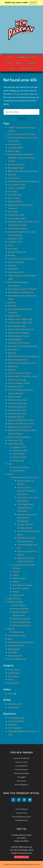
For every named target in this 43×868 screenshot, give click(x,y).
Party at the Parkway (22, 625)
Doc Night (12, 652)
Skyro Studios (35, 864)
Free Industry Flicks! (17, 218)
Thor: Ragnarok (15, 728)
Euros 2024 (13, 212)
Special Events (19, 578)
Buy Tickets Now (22, 857)
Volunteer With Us (16, 417)
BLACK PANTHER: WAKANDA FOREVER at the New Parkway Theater (21, 158)
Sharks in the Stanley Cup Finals (22, 363)
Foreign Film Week (16, 215)
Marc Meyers (14, 676)
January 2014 (14, 707)
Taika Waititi (13, 683)
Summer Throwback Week (19, 373)
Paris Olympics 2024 (17, 326)
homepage (16, 94)
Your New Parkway (21, 30)
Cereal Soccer (14, 178)
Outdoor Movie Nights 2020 (20, 319)
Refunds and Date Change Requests (24, 356)
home (10, 245)
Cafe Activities (14, 598)
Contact (16, 572)
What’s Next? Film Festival (20, 427)
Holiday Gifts (18, 461)
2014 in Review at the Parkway (22, 134)
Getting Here (18, 595)
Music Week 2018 (16, 272)
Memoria (12, 265)
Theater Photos (15, 397)
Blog (10, 639)
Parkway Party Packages (18, 333)
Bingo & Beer (14, 151)
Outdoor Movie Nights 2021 (20, 323)
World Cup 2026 (15, 440)
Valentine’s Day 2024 (17, 410)
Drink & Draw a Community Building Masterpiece (26, 491)
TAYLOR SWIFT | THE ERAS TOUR (22, 376)
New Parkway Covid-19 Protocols (22, 289)
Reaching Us (13, 349)
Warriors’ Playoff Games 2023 (21, 424)
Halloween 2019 (15, 238)
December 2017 (15, 704)
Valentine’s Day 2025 (17, 413)
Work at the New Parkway (19, 437)
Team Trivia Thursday (17, 380)
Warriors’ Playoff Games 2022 (21, 420)
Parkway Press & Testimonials (26, 477)
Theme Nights (19, 454)
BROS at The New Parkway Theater (23, 171)
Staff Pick (12, 370)
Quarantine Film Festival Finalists (23, 346)
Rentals (11, 629)
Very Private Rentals (17, 636)
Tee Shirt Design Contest (19, 383)
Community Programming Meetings (24, 181)
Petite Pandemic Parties (18, 336)
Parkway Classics (15, 656)
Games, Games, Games (18, 228)
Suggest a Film (19, 447)
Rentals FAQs (18, 632)
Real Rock (12, 353)
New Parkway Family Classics (21, 642)
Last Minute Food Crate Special (22, 259)
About (11, 474)
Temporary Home (15, 386)
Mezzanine (13, 269)
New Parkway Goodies (22, 585)
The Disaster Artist (16, 718)
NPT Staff (12, 306)
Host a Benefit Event (22, 622)
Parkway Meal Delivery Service (21, 329)
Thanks (16, 582)
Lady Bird (12, 725)
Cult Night (12, 191)
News (10, 680)
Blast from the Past (16, 165)
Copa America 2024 (17, 185)
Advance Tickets (20, 457)
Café (10, 464)
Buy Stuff (12, 175)
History (16, 575)
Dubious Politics (15, 201)
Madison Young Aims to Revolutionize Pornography (27, 518)
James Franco (14, 673)
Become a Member (21, 609)
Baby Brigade (14, 649)
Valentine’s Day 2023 (17, 407)
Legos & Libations (16, 262)
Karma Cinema (19, 605)
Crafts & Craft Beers (17, 188)
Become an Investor (21, 619)
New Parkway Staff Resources (21, 292)
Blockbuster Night (16, 168)
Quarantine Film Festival (19, 343)
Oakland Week (14, 316)
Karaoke (12, 255)
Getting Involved (15, 602)
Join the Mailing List (17, 659)
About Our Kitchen (21, 467)
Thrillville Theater (16, 646)
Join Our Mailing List (17, 252)
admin (11, 693)
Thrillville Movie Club (17, 400)
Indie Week (13, 249)
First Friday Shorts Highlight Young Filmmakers (25, 508)
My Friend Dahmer (16, 721)
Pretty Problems (15, 339)
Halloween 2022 (15, 242)
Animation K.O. (15, 144)
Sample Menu (19, 471)
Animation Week (15, 148)
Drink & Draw (14, 198)
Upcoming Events (16, 444)
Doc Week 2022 (15, 195)
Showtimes (13, 366)
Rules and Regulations (18, 360)
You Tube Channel (20, 588)
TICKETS (33, 3)
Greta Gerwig (14, 670)
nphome (12, 302)
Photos (16, 592)
